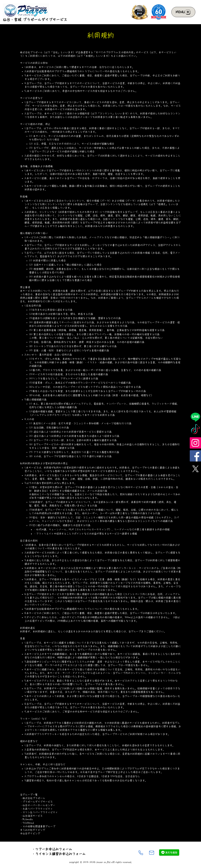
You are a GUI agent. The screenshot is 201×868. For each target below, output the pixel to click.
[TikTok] (195, 430)
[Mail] (152, 853)
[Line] (195, 417)
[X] (195, 469)
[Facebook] (195, 456)
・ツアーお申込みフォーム (52, 849)
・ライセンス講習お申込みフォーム (59, 854)
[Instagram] (195, 443)
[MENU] (183, 12)
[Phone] (141, 853)
